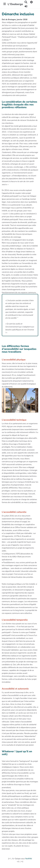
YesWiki (29, 859)
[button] (32, 2)
